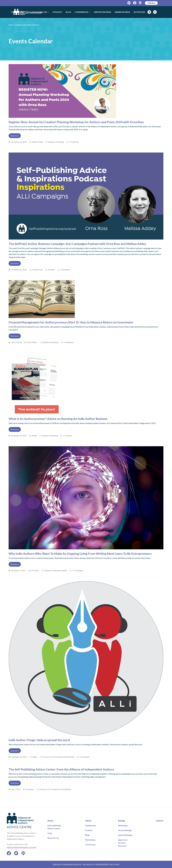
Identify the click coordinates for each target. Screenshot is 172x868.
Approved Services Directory (123, 843)
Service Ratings (125, 830)
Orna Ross (35, 570)
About (50, 821)
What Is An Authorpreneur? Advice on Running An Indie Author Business (58, 419)
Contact (160, 821)
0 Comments (74, 142)
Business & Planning (56, 142)
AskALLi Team (37, 142)
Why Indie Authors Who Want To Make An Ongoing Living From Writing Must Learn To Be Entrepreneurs (80, 554)
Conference (90, 845)
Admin (34, 436)
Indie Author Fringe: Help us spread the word (39, 740)
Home (11, 25)
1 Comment (68, 436)
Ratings (122, 821)
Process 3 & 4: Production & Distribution (58, 757)
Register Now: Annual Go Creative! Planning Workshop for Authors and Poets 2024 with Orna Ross (76, 122)
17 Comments (78, 570)
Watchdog (123, 825)
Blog (87, 835)
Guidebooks (91, 825)
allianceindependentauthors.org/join (22, 847)
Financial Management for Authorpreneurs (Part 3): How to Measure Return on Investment (71, 322)
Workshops (90, 840)
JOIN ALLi (151, 3)
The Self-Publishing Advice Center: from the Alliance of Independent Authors (61, 769)
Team (50, 833)
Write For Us (53, 838)
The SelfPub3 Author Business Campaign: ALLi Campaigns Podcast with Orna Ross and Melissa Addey (77, 244)
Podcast (51, 270)
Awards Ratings (125, 835)
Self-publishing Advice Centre (54, 827)
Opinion (64, 570)
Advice (88, 821)
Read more (15, 136)
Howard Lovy (37, 270)
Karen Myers (32, 342)
